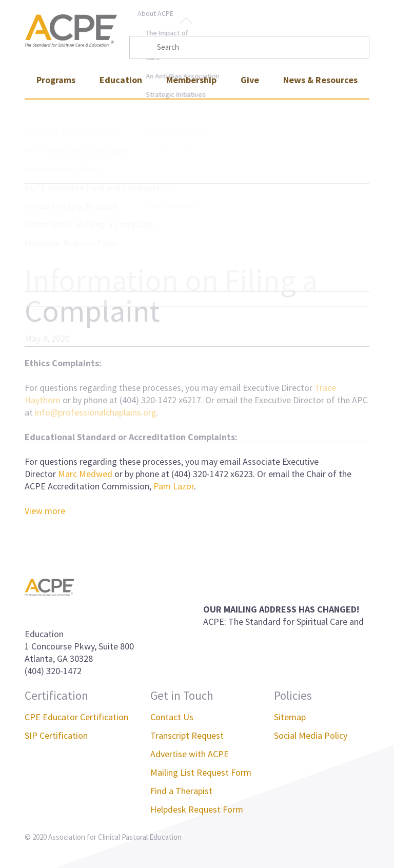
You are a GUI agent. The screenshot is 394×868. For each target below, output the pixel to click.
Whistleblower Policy (64, 169)
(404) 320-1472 (53, 671)
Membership (191, 80)
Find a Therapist (181, 791)
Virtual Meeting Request (71, 206)
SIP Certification (56, 735)
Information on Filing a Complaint (89, 224)
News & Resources (320, 80)
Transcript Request (187, 735)
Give (250, 80)
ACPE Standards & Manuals (77, 151)
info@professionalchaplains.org (96, 412)
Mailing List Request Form (201, 772)
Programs (56, 80)
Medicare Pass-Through (70, 132)
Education (121, 80)
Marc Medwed (85, 474)
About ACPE (155, 13)
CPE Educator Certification (76, 717)
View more (45, 511)
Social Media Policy (311, 735)
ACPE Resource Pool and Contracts (92, 188)
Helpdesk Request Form (71, 243)
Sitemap (290, 717)
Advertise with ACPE (190, 754)
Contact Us (172, 717)
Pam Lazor (174, 486)
